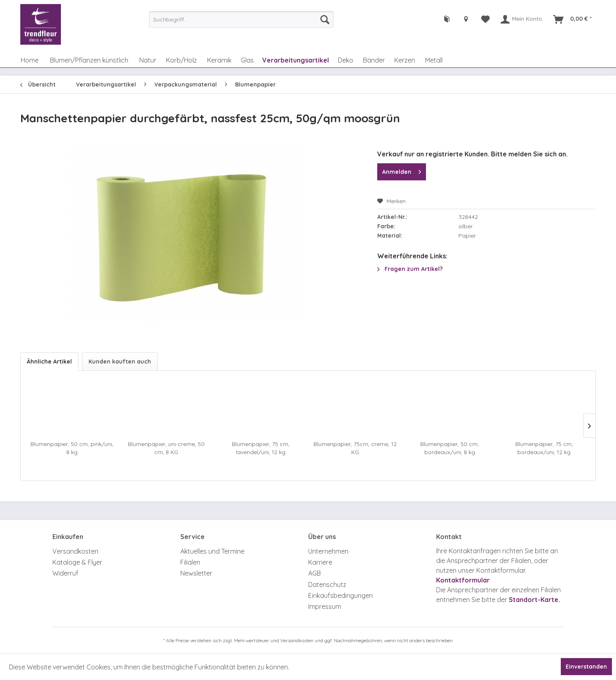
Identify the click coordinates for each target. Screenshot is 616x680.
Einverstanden (586, 667)
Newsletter (196, 573)
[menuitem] (241, 19)
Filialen (190, 562)
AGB (314, 573)
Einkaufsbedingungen (340, 596)
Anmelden (402, 170)
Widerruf (65, 573)
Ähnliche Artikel (49, 362)
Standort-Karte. (534, 600)
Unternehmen (328, 551)
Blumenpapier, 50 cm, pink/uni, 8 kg (72, 448)
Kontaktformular (463, 580)
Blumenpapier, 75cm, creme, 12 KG (355, 448)
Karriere (320, 562)
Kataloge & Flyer (77, 562)
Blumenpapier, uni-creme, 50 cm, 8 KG (166, 448)
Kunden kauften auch (120, 362)
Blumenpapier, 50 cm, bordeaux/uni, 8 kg (450, 448)
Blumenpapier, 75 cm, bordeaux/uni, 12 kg (544, 448)
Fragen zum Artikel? (410, 269)
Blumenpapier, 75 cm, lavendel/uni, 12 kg (261, 448)
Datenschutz (327, 585)
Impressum (325, 606)
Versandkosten (75, 551)
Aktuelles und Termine (212, 551)
